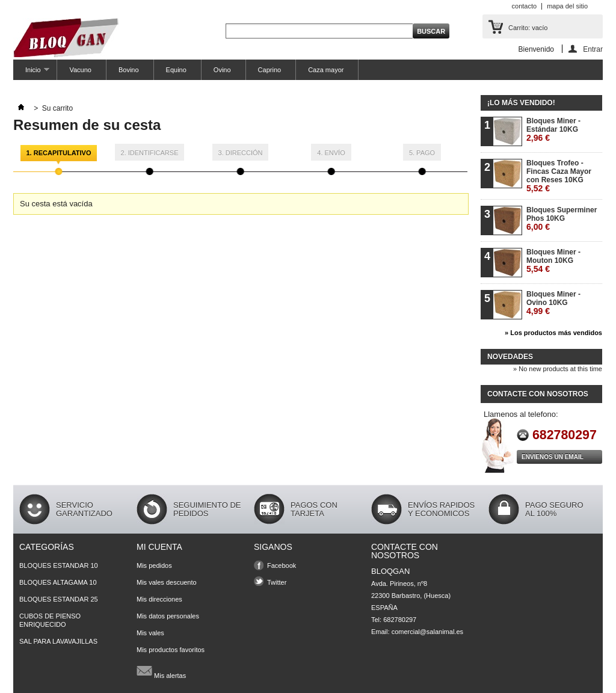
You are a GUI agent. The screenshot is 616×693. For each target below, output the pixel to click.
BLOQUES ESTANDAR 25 (59, 599)
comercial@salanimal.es (427, 632)
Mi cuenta (159, 547)
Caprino (270, 70)
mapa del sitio (567, 6)
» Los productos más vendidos (553, 333)
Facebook (282, 565)
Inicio (31, 73)
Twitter (277, 582)
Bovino (129, 70)
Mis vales (150, 633)
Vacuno (80, 70)
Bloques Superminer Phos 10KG (562, 219)
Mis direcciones (159, 599)
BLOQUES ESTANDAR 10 (59, 565)
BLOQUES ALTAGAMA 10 (58, 582)
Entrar (593, 49)
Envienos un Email (553, 457)
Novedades (510, 357)
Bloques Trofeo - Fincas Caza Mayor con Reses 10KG (559, 176)
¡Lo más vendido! (521, 103)
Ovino (222, 70)
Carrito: (528, 28)
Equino (176, 70)
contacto (525, 6)
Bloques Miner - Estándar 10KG (553, 130)
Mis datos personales (168, 616)
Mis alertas (161, 671)
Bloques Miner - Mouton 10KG (553, 261)
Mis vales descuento (167, 582)
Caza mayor (326, 70)
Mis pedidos (154, 565)
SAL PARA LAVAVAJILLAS (58, 641)
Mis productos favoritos (171, 650)
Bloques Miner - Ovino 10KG (553, 303)
